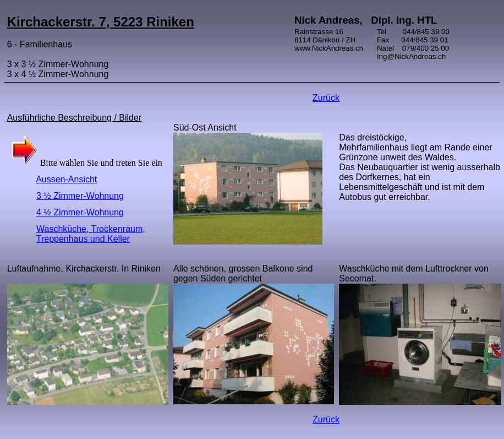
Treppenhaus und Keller (83, 239)
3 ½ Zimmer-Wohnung (80, 196)
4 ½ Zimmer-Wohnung (80, 212)
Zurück (326, 98)
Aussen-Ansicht (66, 179)
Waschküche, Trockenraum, (91, 229)
